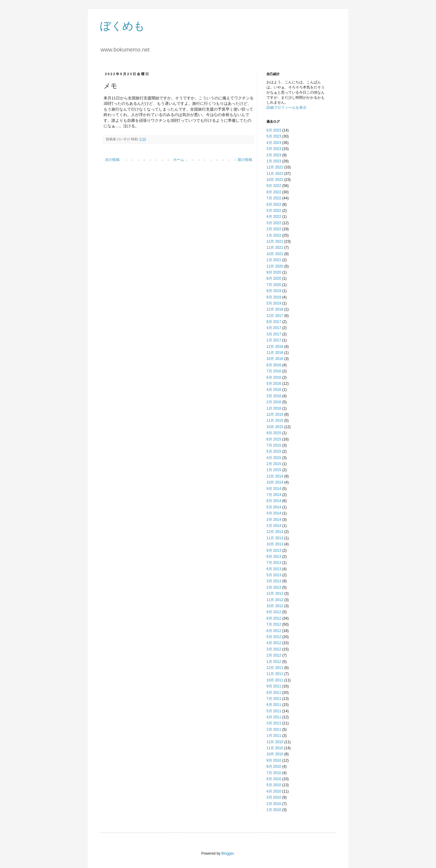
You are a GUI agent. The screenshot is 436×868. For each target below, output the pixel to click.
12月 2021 (275, 241)
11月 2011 (275, 674)
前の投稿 (245, 160)
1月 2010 (274, 810)
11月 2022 (275, 174)
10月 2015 (275, 427)
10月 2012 (275, 606)
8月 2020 (274, 278)
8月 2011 (274, 693)
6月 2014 (274, 501)
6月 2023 (274, 130)
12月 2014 (275, 476)
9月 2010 (274, 760)
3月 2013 (274, 581)
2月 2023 (274, 155)
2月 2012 (274, 655)
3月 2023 (274, 149)
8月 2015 (274, 439)
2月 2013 (274, 587)
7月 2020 (274, 285)
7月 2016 (274, 371)
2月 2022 (274, 229)
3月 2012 (274, 649)
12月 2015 (275, 414)
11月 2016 (275, 353)
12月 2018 (275, 309)
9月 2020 (274, 272)
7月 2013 (274, 563)
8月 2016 (274, 365)
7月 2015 (274, 445)
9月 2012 (274, 612)
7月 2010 (274, 773)
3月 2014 (274, 520)
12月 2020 (275, 266)
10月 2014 (275, 482)
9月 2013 (274, 550)
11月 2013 (275, 538)
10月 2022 (275, 180)
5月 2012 (274, 637)
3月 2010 (274, 797)
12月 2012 (275, 594)
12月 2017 (275, 316)
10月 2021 (275, 254)
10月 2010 (275, 754)
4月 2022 (274, 217)
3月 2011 (274, 723)
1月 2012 (274, 662)
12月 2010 (275, 742)
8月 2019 (274, 297)
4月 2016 (274, 390)
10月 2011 (275, 680)
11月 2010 (275, 748)
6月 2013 (274, 569)
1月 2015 (274, 470)
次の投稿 (112, 160)
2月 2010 (274, 804)
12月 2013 (275, 532)
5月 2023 (274, 136)
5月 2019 (274, 303)
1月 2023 (274, 161)
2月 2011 (274, 730)
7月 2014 (274, 495)
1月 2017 (274, 340)
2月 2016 (274, 402)
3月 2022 (274, 223)
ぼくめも (122, 26)
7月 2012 (274, 624)
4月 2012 (274, 643)
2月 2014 (274, 526)
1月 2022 (274, 235)
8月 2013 (274, 557)
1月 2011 (274, 736)
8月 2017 (274, 322)
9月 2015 (274, 433)
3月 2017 (274, 334)
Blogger (228, 853)
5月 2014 (274, 507)
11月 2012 (275, 600)
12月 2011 (275, 668)
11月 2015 (275, 421)
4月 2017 (274, 328)
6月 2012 (274, 631)
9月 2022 (274, 186)
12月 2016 (275, 347)
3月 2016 (274, 396)
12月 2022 (275, 167)
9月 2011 (274, 686)
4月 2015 (274, 458)
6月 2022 (274, 205)
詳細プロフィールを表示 (286, 108)
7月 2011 (274, 699)
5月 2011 (274, 711)
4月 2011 (274, 717)
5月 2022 (274, 211)
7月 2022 (274, 198)
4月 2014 (274, 513)
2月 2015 (274, 464)
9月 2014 (274, 489)
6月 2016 (274, 377)
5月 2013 (274, 575)
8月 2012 (274, 618)
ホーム (179, 160)
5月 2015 (274, 451)
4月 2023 (274, 143)
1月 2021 (274, 260)
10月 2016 (275, 359)
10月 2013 (275, 544)
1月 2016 (274, 408)
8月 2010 (274, 767)
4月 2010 (274, 791)
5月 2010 (274, 785)
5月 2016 (274, 384)
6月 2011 (274, 705)
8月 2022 (274, 192)
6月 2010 (274, 779)
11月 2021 (275, 248)
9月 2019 (274, 291)
